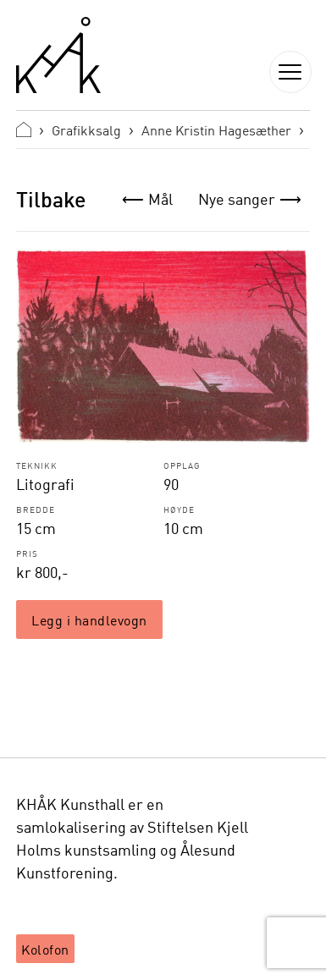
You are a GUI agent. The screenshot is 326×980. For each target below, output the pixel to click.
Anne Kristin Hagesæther (216, 129)
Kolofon (45, 949)
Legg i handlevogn (89, 619)
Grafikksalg (86, 129)
